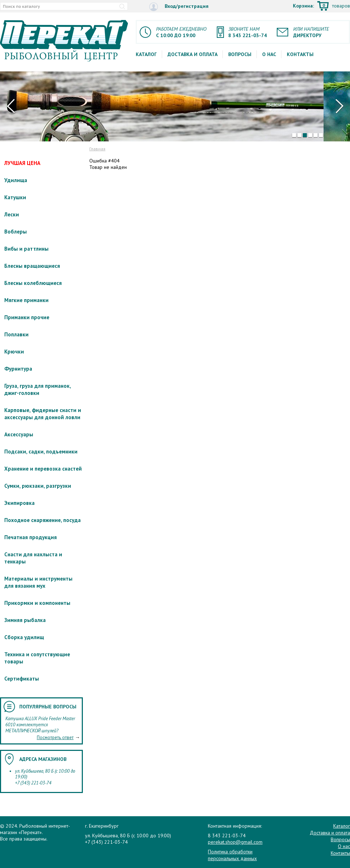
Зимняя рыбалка (25, 620)
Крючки (14, 352)
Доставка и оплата (192, 54)
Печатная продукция (31, 537)
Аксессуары (19, 434)
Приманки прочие (27, 317)
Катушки (15, 197)
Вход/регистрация (179, 7)
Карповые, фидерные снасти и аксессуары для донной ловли (43, 414)
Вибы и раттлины (26, 249)
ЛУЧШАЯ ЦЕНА (22, 163)
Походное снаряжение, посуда (42, 520)
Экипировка (19, 503)
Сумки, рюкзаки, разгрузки (38, 486)
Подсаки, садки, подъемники (41, 451)
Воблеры (16, 232)
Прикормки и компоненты (37, 603)
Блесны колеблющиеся (33, 283)
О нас (269, 54)
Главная (97, 149)
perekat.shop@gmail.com (235, 842)
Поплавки (16, 334)
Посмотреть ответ (55, 737)
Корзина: (321, 6)
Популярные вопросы (48, 707)
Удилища (16, 180)
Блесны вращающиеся (32, 266)
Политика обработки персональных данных (232, 855)
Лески (12, 214)
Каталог (146, 54)
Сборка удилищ (24, 637)
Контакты (300, 54)
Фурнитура (18, 369)
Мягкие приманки (26, 300)
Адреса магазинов (43, 759)
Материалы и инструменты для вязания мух (38, 582)
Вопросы (240, 54)
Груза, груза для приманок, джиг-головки (37, 389)
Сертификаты (22, 679)
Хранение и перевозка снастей (43, 469)
